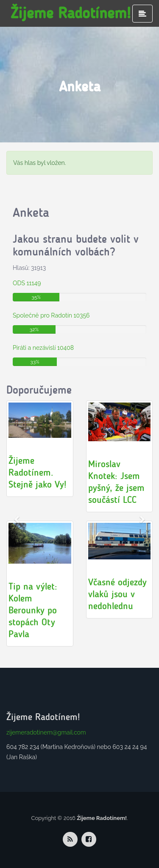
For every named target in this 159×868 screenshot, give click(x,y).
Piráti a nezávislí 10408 (43, 348)
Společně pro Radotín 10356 (51, 315)
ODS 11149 (27, 283)
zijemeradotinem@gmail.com (46, 732)
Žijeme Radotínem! (71, 13)
